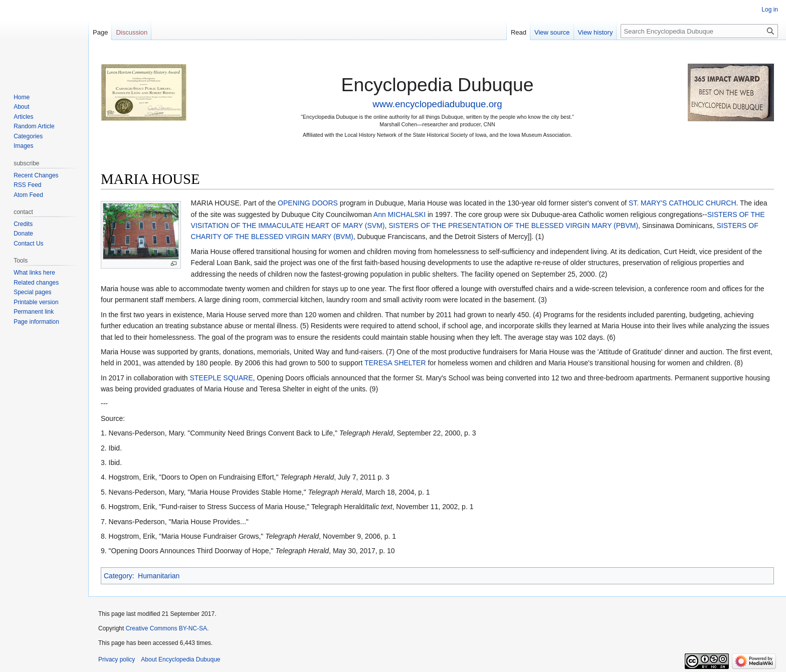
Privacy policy (117, 659)
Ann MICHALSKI (400, 214)
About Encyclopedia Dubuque (180, 659)
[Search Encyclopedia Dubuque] (699, 31)
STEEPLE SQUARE (221, 378)
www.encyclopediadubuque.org (437, 104)
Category (118, 576)
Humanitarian (159, 576)
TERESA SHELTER (395, 363)
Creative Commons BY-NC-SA (166, 628)
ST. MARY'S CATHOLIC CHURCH (682, 203)
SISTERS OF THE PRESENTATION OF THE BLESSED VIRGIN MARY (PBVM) (513, 226)
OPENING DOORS (308, 203)
